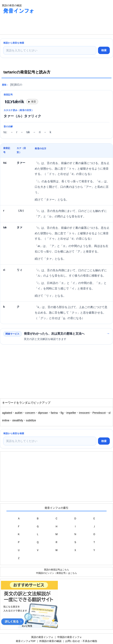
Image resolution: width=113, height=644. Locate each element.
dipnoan (43, 413)
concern (30, 413)
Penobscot (99, 413)
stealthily (18, 420)
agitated (7, 413)
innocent (84, 413)
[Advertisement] (30, 25)
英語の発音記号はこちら (56, 570)
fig (62, 413)
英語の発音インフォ (42, 637)
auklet (18, 413)
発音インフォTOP (26, 641)
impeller (71, 413)
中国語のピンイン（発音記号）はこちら (56, 573)
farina (54, 413)
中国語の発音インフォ (70, 637)
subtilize (31, 420)
